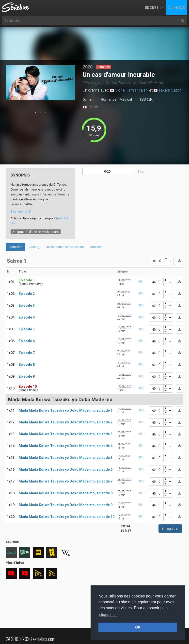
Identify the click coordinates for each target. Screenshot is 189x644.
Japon (90, 107)
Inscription (154, 7)
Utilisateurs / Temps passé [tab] (65, 247)
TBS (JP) (146, 99)
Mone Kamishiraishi (132, 90)
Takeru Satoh (170, 90)
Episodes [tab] (15, 247)
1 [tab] (35, 112)
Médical (126, 99)
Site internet (21, 212)
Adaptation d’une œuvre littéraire (35, 232)
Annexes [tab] (96, 247)
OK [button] (138, 627)
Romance (109, 99)
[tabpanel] (41, 83)
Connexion (176, 7)
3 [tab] (45, 112)
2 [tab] (40, 112)
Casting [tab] (34, 247)
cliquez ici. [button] (108, 615)
